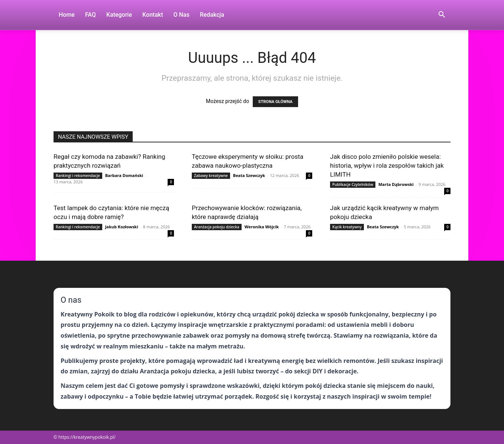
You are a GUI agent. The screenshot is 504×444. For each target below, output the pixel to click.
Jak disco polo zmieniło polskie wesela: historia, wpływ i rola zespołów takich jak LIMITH (387, 165)
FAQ (91, 15)
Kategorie (119, 15)
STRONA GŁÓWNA (275, 102)
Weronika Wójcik (262, 227)
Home (67, 15)
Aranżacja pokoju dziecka (217, 227)
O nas (182, 15)
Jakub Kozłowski (122, 227)
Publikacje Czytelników (353, 184)
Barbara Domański (124, 175)
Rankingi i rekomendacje (78, 176)
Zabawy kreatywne (211, 176)
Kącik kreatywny (347, 227)
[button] (442, 15)
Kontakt (153, 15)
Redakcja (212, 15)
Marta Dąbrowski (396, 184)
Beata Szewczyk (249, 175)
